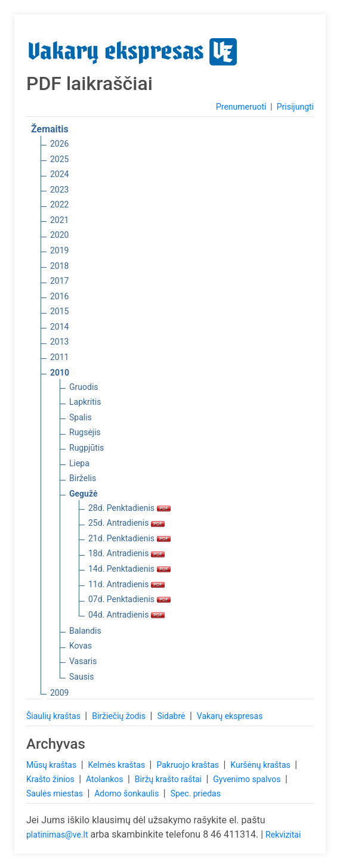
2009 (59, 693)
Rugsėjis (85, 432)
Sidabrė (172, 716)
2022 (59, 204)
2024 (59, 174)
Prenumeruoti (241, 107)
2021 (59, 220)
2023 (59, 190)
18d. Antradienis (126, 553)
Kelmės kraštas (117, 765)
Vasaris (83, 661)
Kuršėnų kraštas (261, 765)
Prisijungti (295, 107)
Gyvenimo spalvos (248, 779)
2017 (59, 281)
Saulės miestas (55, 793)
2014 (59, 327)
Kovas (81, 646)
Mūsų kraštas (52, 765)
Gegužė (84, 494)
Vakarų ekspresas (230, 716)
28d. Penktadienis (129, 508)
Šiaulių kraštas (54, 716)
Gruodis (84, 387)
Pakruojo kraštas (188, 765)
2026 (59, 144)
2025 (59, 159)
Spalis (81, 417)
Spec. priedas (196, 793)
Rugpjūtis (86, 448)
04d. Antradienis (126, 615)
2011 (59, 357)
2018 (59, 266)
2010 (60, 373)
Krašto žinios (51, 779)
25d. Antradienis (126, 523)
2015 (59, 311)
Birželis (83, 478)
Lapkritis (85, 402)
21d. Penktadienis (129, 538)
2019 (59, 250)
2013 (59, 342)
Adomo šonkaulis (128, 793)
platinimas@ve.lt (57, 835)
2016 (59, 296)
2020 (59, 235)
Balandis (85, 631)
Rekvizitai (283, 835)
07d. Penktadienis (129, 599)
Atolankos (106, 779)
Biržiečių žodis (120, 716)
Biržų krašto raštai (169, 779)
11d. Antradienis (126, 584)
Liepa (79, 463)
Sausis (82, 677)
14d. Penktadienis (129, 569)
